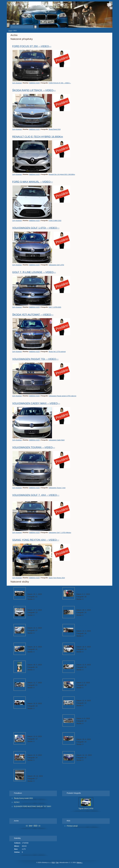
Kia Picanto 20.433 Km (38, 752)
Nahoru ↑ (80, 862)
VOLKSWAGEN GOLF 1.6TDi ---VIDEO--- (36, 228)
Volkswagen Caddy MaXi (57, 440)
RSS (53, 862)
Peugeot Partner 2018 (86, 662)
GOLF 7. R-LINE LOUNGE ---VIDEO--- (34, 272)
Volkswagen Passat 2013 (87, 607)
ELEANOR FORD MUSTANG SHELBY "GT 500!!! (33, 806)
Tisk (57, 862)
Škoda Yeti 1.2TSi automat (57, 352)
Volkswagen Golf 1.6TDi (56, 265)
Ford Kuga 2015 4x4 (85, 752)
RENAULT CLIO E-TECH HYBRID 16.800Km (38, 137)
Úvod (10, 31)
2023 (35, 825)
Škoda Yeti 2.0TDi (35, 644)
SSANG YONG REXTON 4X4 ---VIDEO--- (36, 540)
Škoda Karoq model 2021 (23, 798)
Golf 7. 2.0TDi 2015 (55, 307)
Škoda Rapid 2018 (55, 129)
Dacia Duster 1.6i (35, 733)
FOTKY (17, 802)
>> (39, 825)
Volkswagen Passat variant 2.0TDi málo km (62, 396)
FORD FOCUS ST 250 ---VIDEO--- (32, 46)
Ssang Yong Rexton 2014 (57, 578)
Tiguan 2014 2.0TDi (86, 808)
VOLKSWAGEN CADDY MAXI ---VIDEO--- (36, 403)
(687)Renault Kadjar (36, 607)
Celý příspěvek (17, 83)
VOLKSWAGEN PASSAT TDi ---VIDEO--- (35, 359)
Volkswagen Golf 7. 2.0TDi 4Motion (60, 533)
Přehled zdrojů (72, 826)
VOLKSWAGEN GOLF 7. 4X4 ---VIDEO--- (36, 495)
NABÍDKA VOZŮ (34, 83)
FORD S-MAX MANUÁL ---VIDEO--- (33, 182)
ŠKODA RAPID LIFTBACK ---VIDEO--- (34, 90)
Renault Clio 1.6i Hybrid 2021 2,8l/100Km (62, 174)
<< (27, 825)
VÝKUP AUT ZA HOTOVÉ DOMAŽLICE (38, 5)
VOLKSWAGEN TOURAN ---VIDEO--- (34, 447)
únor (31, 825)
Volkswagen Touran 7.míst (57, 488)
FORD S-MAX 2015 (55, 221)
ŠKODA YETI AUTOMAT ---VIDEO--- (33, 315)
